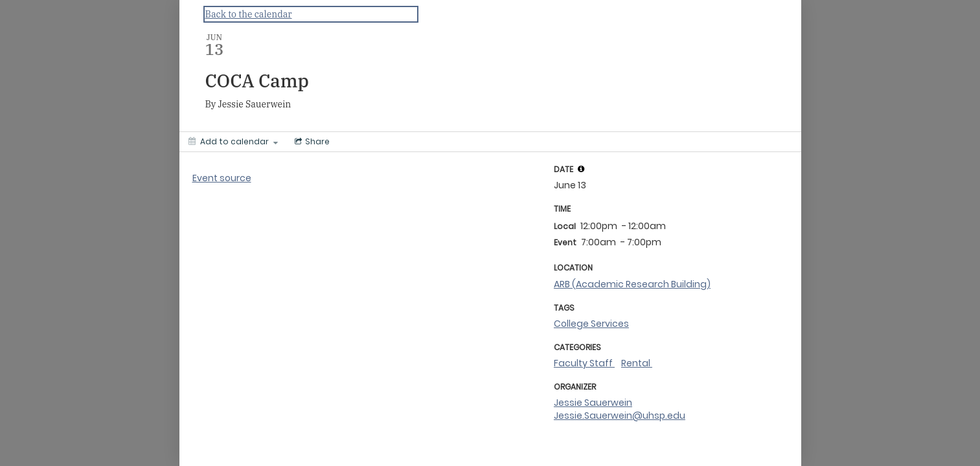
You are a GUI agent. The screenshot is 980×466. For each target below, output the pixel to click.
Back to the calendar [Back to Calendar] (249, 14)
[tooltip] (581, 169)
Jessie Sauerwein (593, 403)
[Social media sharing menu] (311, 142)
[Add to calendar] (233, 142)
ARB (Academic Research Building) (632, 284)
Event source (222, 178)
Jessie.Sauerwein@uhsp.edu (620, 416)
